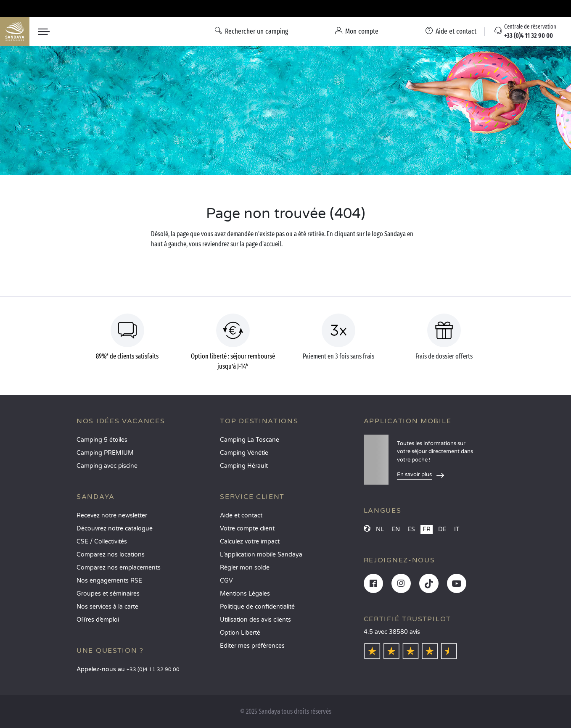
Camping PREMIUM (105, 453)
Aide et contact (241, 516)
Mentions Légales (245, 594)
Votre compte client (247, 529)
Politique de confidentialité (257, 607)
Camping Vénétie (244, 453)
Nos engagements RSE (109, 581)
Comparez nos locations (111, 555)
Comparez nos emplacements (119, 568)
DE (442, 529)
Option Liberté (240, 633)
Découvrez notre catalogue (115, 529)
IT (457, 529)
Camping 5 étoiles (102, 440)
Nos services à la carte (107, 607)
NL (380, 529)
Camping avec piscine (107, 466)
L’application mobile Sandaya (261, 555)
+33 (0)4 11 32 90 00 (153, 670)
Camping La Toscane (250, 440)
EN (396, 529)
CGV (226, 581)
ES (411, 529)
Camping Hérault (244, 466)
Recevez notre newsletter (112, 516)
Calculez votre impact (250, 542)
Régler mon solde (245, 568)
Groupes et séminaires (108, 594)
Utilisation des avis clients (255, 620)
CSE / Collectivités (102, 542)
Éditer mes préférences (252, 646)
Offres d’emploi (98, 620)
